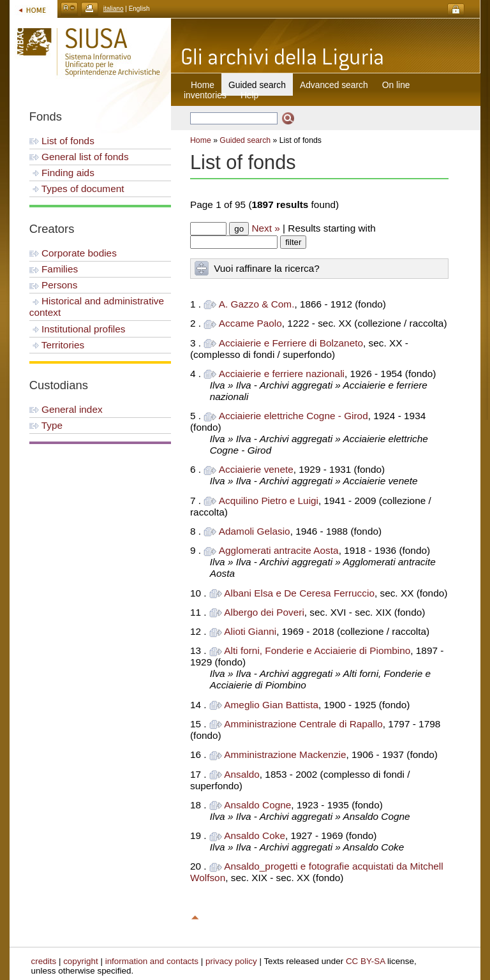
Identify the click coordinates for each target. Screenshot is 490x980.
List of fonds (62, 141)
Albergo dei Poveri (264, 612)
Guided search (245, 140)
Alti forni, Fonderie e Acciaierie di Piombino (317, 650)
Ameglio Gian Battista (271, 705)
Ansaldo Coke (255, 835)
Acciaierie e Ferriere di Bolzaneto (291, 343)
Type (46, 425)
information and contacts (152, 961)
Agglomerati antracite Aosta (279, 550)
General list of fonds (79, 157)
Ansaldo (242, 774)
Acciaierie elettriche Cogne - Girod (293, 416)
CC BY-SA (366, 961)
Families (54, 269)
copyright (81, 961)
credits (44, 961)
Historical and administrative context (97, 307)
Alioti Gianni (250, 631)
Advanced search (334, 85)
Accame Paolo (250, 323)
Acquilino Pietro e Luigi (269, 501)
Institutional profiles (78, 329)
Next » (265, 228)
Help (249, 95)
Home (203, 85)
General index (66, 409)
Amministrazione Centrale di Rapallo (303, 724)
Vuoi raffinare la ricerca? (267, 268)
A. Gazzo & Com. (257, 304)
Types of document (77, 189)
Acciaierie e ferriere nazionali (282, 374)
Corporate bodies (73, 253)
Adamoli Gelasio (255, 531)
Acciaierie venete (256, 469)
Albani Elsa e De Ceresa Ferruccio (299, 593)
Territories (57, 345)
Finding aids (62, 173)
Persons (54, 285)
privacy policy (231, 961)
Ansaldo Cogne (257, 805)
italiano (114, 9)
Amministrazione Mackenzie (285, 754)
